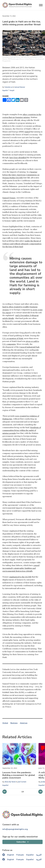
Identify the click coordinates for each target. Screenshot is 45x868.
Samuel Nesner (20, 87)
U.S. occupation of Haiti (13, 338)
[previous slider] (40, 792)
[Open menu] (41, 5)
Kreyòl (12, 90)
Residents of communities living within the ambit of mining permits (22, 430)
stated (27, 132)
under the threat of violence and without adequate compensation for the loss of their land (22, 244)
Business (14, 723)
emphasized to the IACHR (20, 577)
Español (5, 90)
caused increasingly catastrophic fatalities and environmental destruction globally (21, 568)
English (11, 855)
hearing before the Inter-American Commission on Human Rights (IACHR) (21, 175)
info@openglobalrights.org (15, 829)
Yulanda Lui (9, 87)
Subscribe (21, 842)
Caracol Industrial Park (29, 347)
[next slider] (5, 792)
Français (20, 855)
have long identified (18, 158)
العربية (39, 855)
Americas (24, 723)
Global (5, 723)
